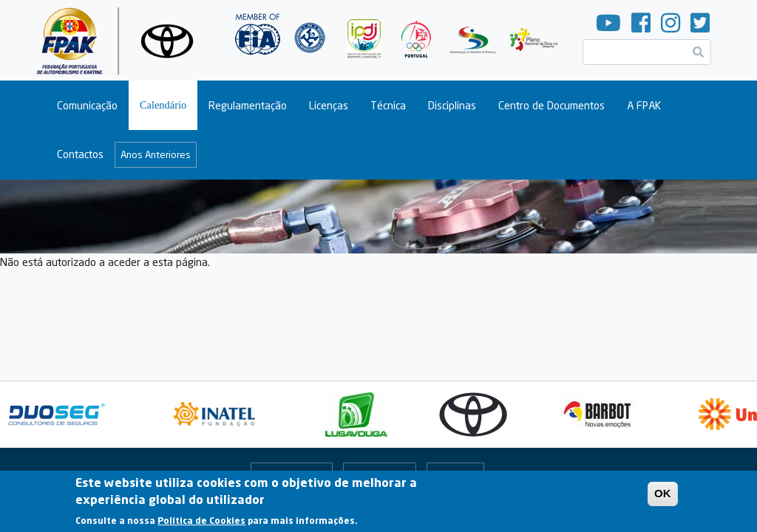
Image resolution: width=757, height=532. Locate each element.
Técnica (388, 105)
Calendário (163, 105)
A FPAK (644, 105)
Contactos (80, 154)
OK (663, 498)
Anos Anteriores (156, 154)
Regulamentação (248, 105)
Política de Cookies (201, 525)
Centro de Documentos (551, 105)
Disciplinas (452, 105)
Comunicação (87, 105)
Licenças (329, 105)
